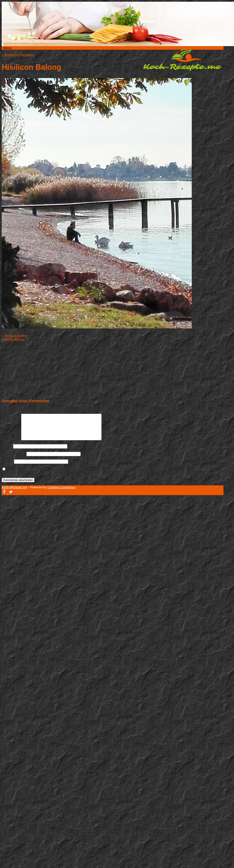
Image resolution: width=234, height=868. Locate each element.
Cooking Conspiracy (62, 487)
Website (7, 461)
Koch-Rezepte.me (182, 60)
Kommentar (11, 439)
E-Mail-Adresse (14, 454)
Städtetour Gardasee (18, 55)
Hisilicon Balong (16, 336)
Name (7, 446)
